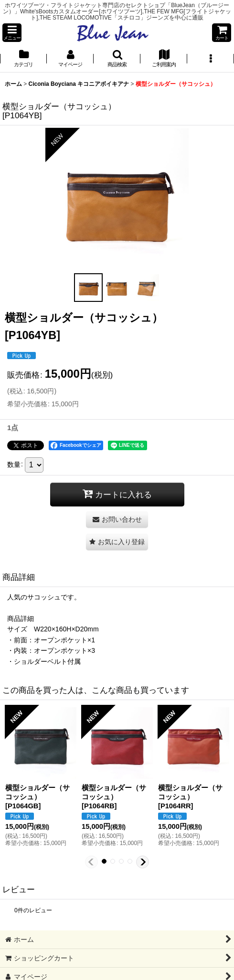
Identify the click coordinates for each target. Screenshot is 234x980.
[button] (12, 33)
